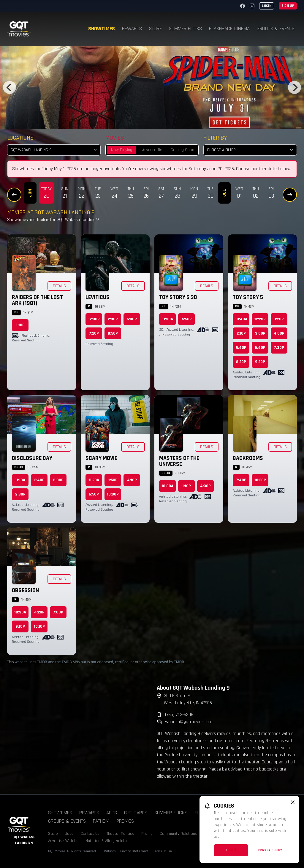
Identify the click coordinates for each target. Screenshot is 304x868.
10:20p (260, 480)
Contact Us (90, 834)
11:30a (168, 319)
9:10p (20, 626)
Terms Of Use (163, 851)
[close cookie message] (293, 802)
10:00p (113, 494)
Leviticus (98, 297)
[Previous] (9, 87)
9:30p (20, 494)
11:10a (20, 480)
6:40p (260, 348)
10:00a (167, 486)
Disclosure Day (32, 458)
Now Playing (122, 150)
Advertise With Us (63, 841)
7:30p (279, 348)
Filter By (215, 138)
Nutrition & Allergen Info (106, 841)
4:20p (39, 612)
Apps (112, 813)
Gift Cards (136, 813)
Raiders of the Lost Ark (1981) (37, 300)
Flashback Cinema (229, 29)
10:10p (39, 626)
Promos (125, 821)
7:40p (241, 480)
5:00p (132, 319)
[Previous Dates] (14, 195)
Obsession (25, 590)
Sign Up (288, 6)
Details (59, 286)
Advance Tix (152, 150)
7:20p (94, 333)
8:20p (241, 362)
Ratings (110, 851)
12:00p (94, 319)
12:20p (260, 319)
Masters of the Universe (179, 461)
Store (155, 29)
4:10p (132, 480)
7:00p (58, 612)
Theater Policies (120, 834)
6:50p (94, 494)
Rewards (132, 29)
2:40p (39, 480)
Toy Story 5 (248, 297)
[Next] (294, 87)
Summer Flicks (185, 29)
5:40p (241, 348)
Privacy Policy (270, 850)
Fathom (101, 821)
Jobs (69, 834)
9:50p (113, 333)
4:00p (279, 333)
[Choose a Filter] (250, 150)
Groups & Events (276, 29)
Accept (231, 850)
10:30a (20, 612)
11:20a (94, 480)
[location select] (54, 150)
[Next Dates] (290, 195)
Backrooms (248, 458)
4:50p (187, 319)
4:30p (205, 486)
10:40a (241, 319)
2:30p (113, 319)
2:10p (241, 333)
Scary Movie (101, 458)
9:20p (260, 362)
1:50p (113, 480)
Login (267, 6)
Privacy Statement (134, 851)
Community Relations (178, 834)
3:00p (260, 333)
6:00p (58, 480)
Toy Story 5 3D (178, 297)
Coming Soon (182, 150)
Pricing (147, 834)
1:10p (20, 325)
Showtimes (102, 29)
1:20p (279, 319)
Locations (20, 138)
